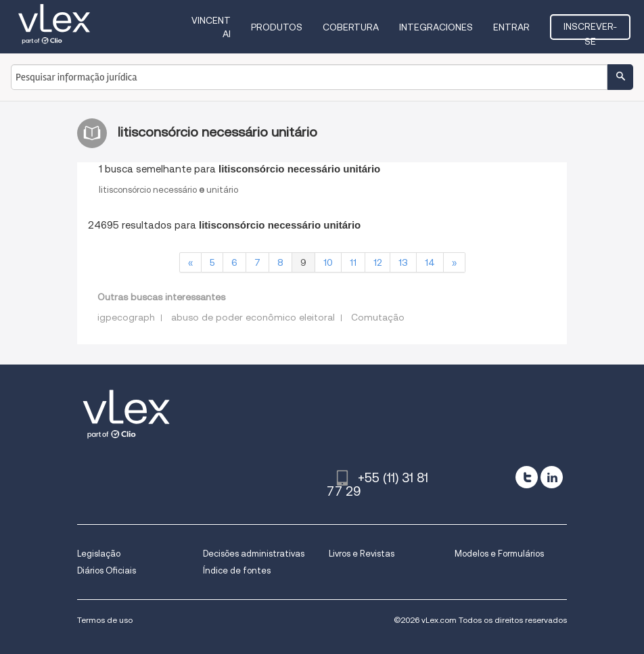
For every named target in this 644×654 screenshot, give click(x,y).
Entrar (511, 27)
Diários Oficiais (107, 570)
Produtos (277, 27)
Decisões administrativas (254, 554)
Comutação (378, 317)
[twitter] (527, 477)
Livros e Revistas (362, 554)
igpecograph (126, 317)
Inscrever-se (590, 30)
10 (328, 262)
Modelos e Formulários (499, 554)
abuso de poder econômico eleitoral (253, 317)
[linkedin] (552, 477)
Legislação (99, 554)
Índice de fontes (237, 570)
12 (377, 262)
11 (353, 262)
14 (430, 262)
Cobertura (351, 27)
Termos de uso (105, 620)
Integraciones (436, 27)
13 (403, 262)
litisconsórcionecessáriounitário (168, 190)
